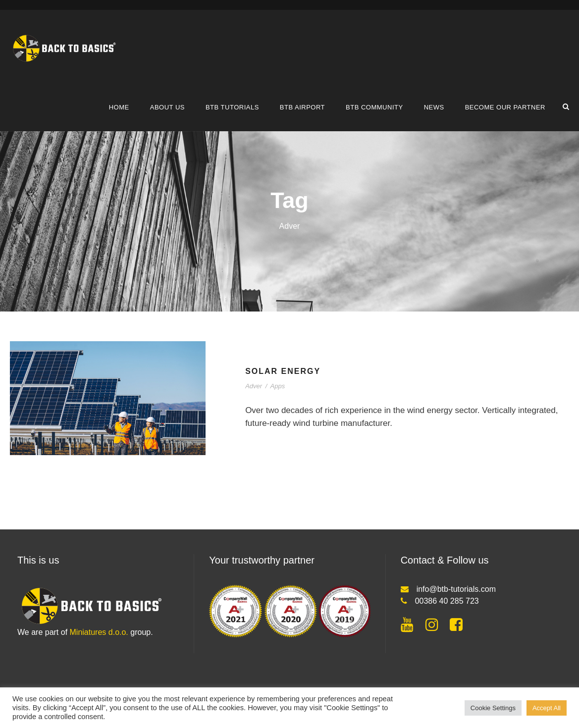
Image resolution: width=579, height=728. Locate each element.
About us (167, 107)
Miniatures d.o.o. (99, 632)
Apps (278, 386)
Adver (254, 386)
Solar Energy (283, 371)
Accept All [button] (547, 708)
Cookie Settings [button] (493, 708)
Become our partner (505, 107)
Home (119, 107)
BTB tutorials (232, 107)
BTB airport (302, 107)
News (434, 107)
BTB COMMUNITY (374, 107)
